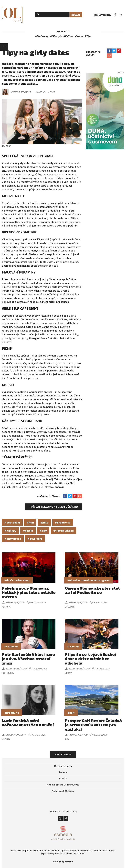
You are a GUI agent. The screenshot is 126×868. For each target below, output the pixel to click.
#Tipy (88, 36)
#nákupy (10, 530)
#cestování (12, 522)
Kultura (6, 607)
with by (63, 862)
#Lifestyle (56, 36)
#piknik (28, 530)
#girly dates (13, 539)
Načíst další (63, 754)
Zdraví (69, 673)
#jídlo (44, 522)
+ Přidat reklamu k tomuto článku (54, 507)
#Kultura (68, 36)
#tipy (43, 530)
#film (30, 522)
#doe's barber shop (17, 580)
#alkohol (73, 646)
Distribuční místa (63, 766)
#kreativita (63, 522)
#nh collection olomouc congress (89, 580)
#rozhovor (11, 646)
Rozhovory (8, 673)
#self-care (35, 539)
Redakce (63, 772)
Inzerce (63, 778)
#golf (71, 713)
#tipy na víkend (63, 530)
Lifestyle (70, 607)
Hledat (76, 15)
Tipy (67, 739)
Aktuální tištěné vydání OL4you (63, 785)
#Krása (79, 36)
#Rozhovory (42, 36)
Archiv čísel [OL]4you (63, 791)
